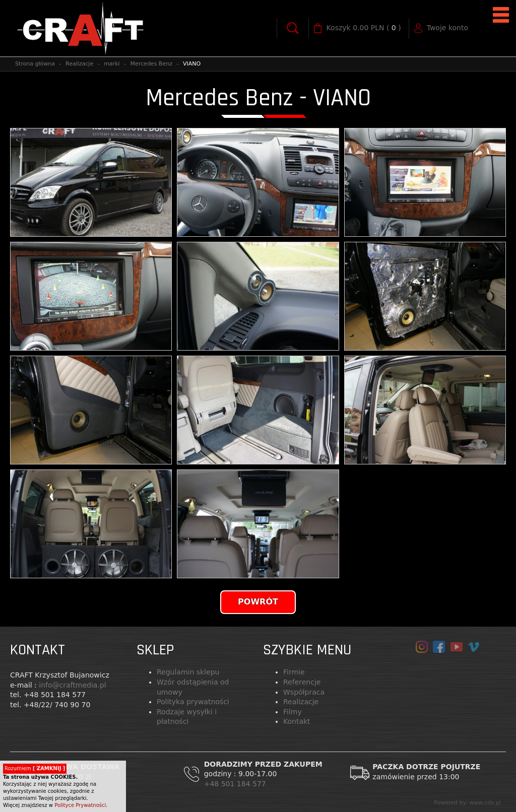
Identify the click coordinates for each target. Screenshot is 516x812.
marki (112, 64)
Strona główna (35, 64)
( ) (364, 28)
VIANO (192, 64)
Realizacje (79, 64)
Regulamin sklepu (188, 672)
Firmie (294, 672)
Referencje (302, 682)
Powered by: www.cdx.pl (467, 803)
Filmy (293, 712)
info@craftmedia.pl (72, 685)
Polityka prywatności (193, 702)
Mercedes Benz (151, 64)
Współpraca (304, 692)
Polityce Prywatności (80, 805)
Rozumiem (35, 768)
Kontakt (297, 721)
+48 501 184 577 (236, 784)
